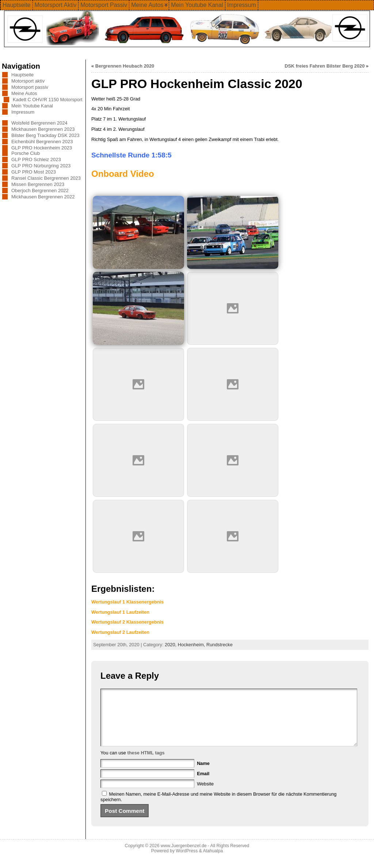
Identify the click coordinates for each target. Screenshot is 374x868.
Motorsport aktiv (28, 81)
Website (205, 795)
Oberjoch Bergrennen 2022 (40, 191)
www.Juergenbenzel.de (184, 857)
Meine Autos (24, 93)
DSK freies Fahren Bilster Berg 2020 (325, 66)
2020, (171, 645)
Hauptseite (22, 75)
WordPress (187, 862)
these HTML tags (146, 764)
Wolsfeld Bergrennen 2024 (39, 123)
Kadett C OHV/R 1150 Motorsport (48, 100)
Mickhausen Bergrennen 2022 (43, 197)
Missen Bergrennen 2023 (38, 184)
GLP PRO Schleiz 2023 (36, 159)
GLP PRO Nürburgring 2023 (41, 166)
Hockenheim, (192, 645)
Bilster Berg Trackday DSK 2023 (45, 135)
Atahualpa (213, 862)
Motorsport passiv (30, 87)
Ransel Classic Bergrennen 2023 (46, 178)
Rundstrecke (220, 645)
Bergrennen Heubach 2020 (125, 66)
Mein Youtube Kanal (32, 106)
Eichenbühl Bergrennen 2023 (42, 142)
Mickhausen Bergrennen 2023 (43, 129)
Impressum (23, 112)
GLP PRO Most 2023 (34, 172)
